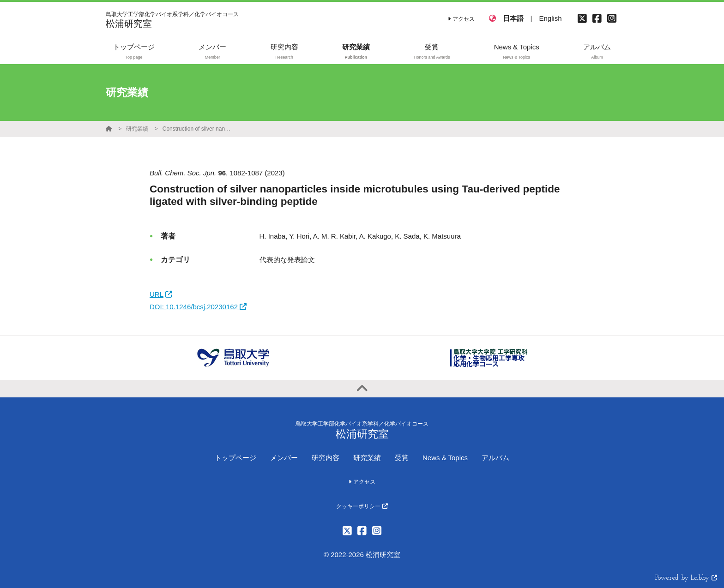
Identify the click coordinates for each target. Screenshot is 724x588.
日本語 (513, 18)
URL (161, 294)
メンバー (284, 458)
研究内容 (326, 458)
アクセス (461, 19)
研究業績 (137, 129)
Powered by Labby (686, 578)
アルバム (495, 458)
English (550, 18)
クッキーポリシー (362, 506)
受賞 (402, 458)
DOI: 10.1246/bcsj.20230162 (198, 307)
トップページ (235, 458)
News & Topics (445, 458)
